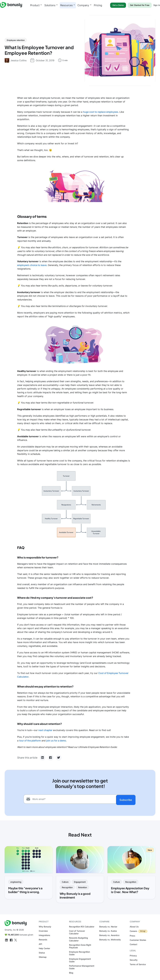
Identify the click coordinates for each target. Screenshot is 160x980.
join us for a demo (56, 741)
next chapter (45, 730)
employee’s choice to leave (32, 265)
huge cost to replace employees (101, 112)
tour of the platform (30, 741)
